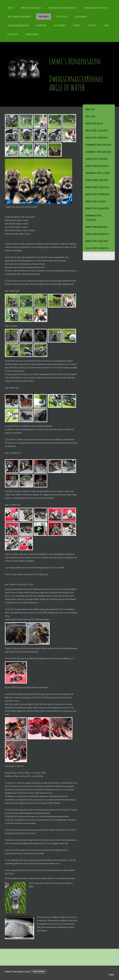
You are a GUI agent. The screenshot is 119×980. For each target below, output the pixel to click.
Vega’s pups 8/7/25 (94, 123)
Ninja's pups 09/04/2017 (97, 227)
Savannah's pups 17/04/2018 (94, 218)
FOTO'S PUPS (62, 17)
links (107, 25)
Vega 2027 (90, 109)
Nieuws (77, 25)
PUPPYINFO (44, 17)
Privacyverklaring (18, 971)
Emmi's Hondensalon (31, 8)
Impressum (8, 971)
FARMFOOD (41, 25)
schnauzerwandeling (18, 25)
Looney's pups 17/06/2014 (98, 255)
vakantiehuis (32, 34)
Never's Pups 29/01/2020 (97, 187)
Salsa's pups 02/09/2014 (97, 248)
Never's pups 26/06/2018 (97, 208)
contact (92, 25)
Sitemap (27, 971)
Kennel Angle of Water (96, 8)
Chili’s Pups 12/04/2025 (97, 131)
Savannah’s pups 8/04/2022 (98, 152)
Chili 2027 (90, 116)
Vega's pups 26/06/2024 (97, 138)
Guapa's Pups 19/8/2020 (97, 180)
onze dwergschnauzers (19, 17)
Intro (10, 8)
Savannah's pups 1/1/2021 (98, 173)
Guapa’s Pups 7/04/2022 (97, 159)
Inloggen (111, 974)
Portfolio (13, 34)
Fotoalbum (81, 17)
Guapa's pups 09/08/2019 (97, 194)
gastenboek (60, 25)
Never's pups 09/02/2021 (97, 166)
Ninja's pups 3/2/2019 (96, 201)
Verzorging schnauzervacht (63, 8)
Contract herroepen (39, 971)
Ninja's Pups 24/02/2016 (97, 241)
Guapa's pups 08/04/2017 (97, 234)
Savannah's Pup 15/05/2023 (98, 145)
